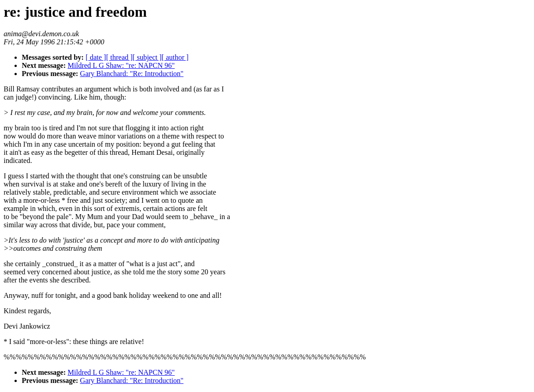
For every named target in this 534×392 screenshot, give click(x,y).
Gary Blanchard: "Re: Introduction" (132, 74)
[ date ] (96, 57)
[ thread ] (119, 57)
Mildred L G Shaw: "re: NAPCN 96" (121, 65)
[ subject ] (147, 57)
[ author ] (175, 57)
